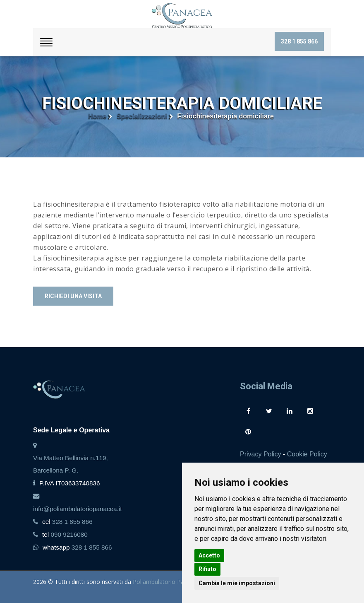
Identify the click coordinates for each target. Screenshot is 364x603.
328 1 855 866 (299, 41)
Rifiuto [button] (207, 569)
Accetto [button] (209, 555)
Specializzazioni (142, 116)
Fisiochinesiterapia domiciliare (225, 116)
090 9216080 (69, 534)
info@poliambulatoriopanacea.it (78, 509)
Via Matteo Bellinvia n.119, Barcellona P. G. (71, 464)
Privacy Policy (261, 454)
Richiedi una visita (73, 296)
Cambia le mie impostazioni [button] (237, 583)
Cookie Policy (307, 454)
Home (97, 116)
